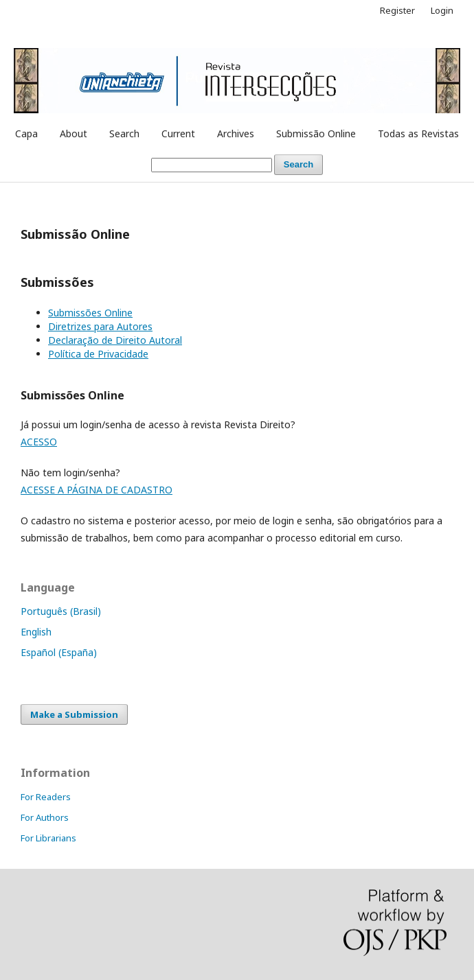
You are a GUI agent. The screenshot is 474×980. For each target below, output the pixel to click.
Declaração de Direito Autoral (115, 340)
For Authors (45, 817)
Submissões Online (90, 313)
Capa (26, 133)
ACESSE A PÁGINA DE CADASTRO (97, 490)
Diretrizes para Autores (100, 326)
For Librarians (48, 838)
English (36, 632)
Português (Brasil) (61, 611)
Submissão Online (316, 133)
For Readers (46, 797)
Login (442, 10)
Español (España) (59, 652)
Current (178, 133)
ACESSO (39, 442)
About (74, 133)
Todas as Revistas (418, 133)
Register (397, 10)
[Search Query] (212, 165)
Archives (236, 133)
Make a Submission (74, 714)
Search (124, 133)
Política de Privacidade (98, 354)
